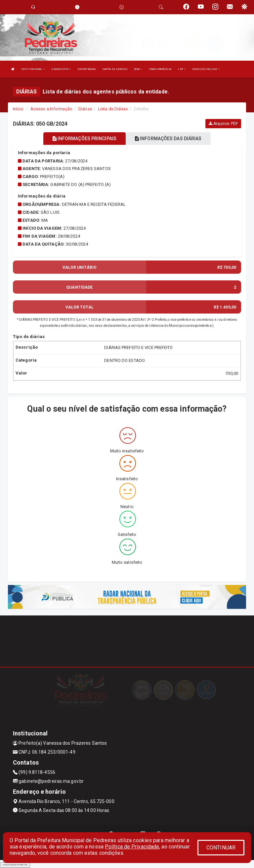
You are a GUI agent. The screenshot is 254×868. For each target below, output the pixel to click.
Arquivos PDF (223, 124)
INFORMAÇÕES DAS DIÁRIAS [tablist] (168, 139)
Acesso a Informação (51, 109)
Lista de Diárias (113, 109)
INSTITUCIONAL (33, 69)
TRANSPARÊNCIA (160, 69)
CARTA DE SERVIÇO (115, 69)
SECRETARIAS (87, 69)
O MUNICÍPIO (61, 69)
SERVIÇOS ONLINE (206, 69)
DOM (138, 69)
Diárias (85, 109)
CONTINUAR (221, 848)
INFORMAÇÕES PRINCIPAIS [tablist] (85, 139)
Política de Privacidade (132, 847)
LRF (182, 69)
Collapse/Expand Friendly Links (15, 865)
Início (18, 109)
